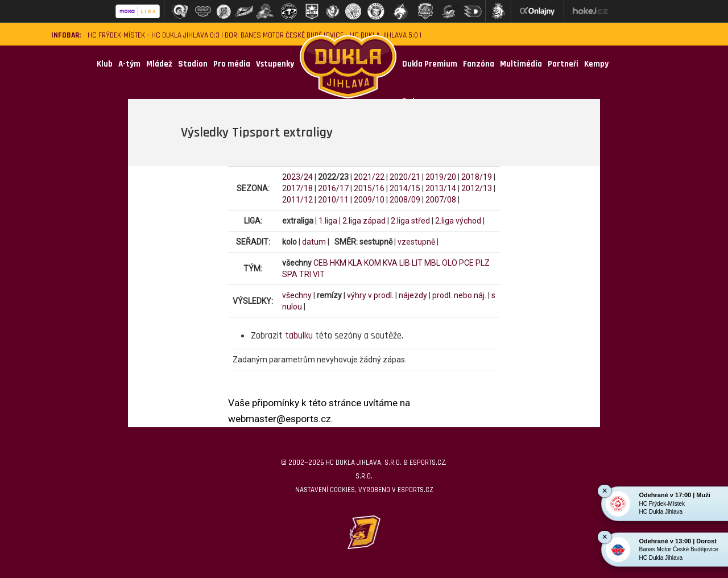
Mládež (159, 64)
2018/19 (477, 177)
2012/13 (477, 188)
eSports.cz (415, 490)
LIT (417, 263)
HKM (338, 263)
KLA (355, 263)
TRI (305, 274)
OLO (450, 263)
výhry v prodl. (370, 295)
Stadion (193, 64)
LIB (405, 263)
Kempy (596, 64)
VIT (319, 274)
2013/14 (441, 188)
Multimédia (521, 64)
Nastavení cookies (325, 490)
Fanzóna (479, 64)
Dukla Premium (430, 64)
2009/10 (369, 200)
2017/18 (297, 188)
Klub (105, 64)
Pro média (232, 64)
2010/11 (333, 200)
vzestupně (416, 242)
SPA (290, 274)
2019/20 (441, 177)
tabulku (299, 336)
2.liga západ (364, 221)
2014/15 (405, 188)
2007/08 (441, 200)
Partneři (563, 64)
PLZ (483, 263)
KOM (373, 263)
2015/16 (369, 188)
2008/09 (405, 200)
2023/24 (297, 177)
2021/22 (369, 177)
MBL (432, 263)
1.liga (328, 221)
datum (314, 242)
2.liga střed (410, 221)
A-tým (129, 64)
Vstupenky (275, 64)
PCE (466, 263)
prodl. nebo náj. (459, 295)
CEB (321, 263)
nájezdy (413, 295)
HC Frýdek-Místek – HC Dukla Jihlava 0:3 (154, 36)
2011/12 (297, 200)
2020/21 (405, 177)
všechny (297, 295)
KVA (390, 263)
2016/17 (333, 188)
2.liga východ (458, 221)
